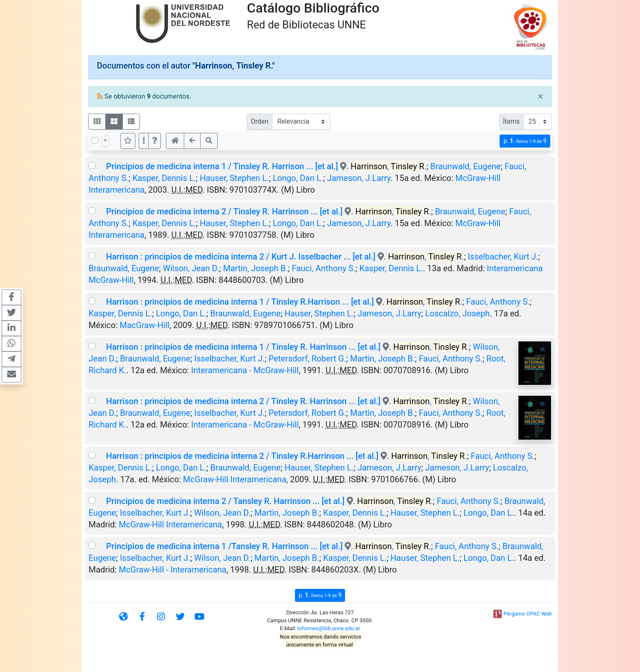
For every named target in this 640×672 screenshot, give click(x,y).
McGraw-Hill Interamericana (235, 479)
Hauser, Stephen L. (234, 178)
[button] (155, 141)
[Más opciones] (144, 141)
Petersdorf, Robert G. (307, 359)
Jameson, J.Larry (359, 178)
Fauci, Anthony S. (324, 268)
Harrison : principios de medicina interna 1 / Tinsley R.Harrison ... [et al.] (240, 302)
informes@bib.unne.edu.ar (329, 628)
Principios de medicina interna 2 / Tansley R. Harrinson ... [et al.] (225, 501)
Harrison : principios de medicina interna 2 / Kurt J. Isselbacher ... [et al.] (241, 257)
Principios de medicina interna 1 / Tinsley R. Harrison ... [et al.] (222, 166)
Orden (260, 121)
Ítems (511, 121)
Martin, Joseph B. (255, 268)
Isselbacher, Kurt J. (503, 257)
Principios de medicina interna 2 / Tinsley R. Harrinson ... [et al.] (224, 211)
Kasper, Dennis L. (164, 178)
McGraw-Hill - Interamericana (173, 570)
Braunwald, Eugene (465, 166)
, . (388, 166)
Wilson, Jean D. (191, 268)
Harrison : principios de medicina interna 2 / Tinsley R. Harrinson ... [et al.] (243, 401)
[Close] (540, 97)
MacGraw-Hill (145, 325)
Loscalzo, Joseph (457, 313)
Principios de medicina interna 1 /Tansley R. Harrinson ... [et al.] (224, 546)
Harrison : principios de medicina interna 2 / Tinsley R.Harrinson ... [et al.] (242, 456)
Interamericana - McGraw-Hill (245, 370)
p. (525, 141)
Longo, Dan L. (298, 178)
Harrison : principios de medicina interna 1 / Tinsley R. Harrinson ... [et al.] (243, 347)
